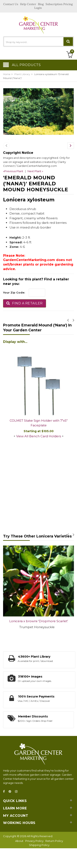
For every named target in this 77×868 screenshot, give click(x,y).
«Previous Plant (13, 191)
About (19, 861)
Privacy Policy (34, 861)
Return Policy (54, 861)
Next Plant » (35, 191)
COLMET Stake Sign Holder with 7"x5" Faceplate (39, 443)
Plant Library (22, 74)
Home (7, 74)
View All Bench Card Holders (39, 456)
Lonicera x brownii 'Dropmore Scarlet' (39, 641)
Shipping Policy (39, 865)
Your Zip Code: (14, 313)
